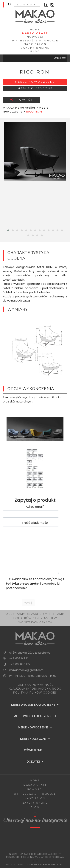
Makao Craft (35, 33)
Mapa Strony (15, 865)
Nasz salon (35, 44)
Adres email (35, 507)
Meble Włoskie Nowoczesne (33, 705)
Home (35, 29)
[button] (57, 58)
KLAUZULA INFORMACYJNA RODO (35, 689)
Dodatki (33, 762)
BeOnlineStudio (54, 865)
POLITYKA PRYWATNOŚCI (35, 685)
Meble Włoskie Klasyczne (33, 716)
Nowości (35, 37)
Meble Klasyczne (35, 88)
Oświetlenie (33, 750)
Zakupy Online (35, 48)
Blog (35, 51)
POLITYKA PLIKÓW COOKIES (35, 693)
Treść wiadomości (35, 523)
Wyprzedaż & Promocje (35, 40)
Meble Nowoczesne (35, 82)
